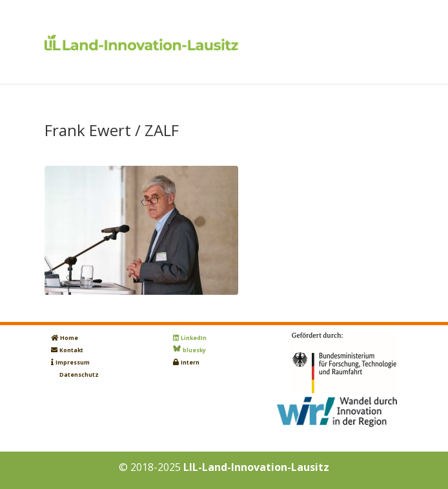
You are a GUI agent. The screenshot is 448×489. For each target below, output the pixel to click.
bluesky (194, 350)
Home (69, 338)
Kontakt (71, 350)
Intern (190, 363)
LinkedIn (194, 338)
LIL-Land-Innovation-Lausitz (256, 467)
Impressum (73, 363)
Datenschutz (79, 375)
